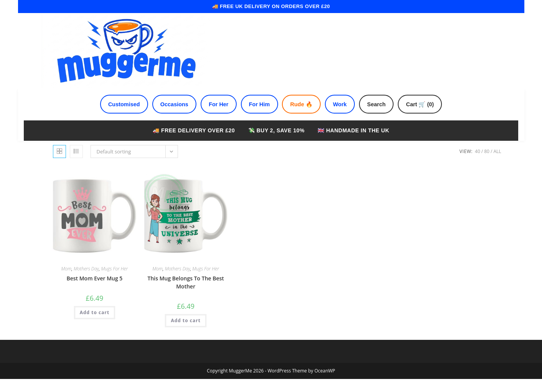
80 (487, 164)
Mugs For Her (114, 282)
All (497, 164)
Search (385, 116)
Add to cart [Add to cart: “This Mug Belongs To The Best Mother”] (185, 334)
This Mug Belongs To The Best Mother (185, 295)
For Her (214, 116)
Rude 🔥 (304, 116)
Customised (112, 116)
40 (478, 164)
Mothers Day (86, 282)
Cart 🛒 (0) (432, 116)
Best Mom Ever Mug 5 (94, 291)
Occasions (166, 116)
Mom (66, 282)
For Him (258, 116)
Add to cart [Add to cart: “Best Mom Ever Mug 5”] (95, 325)
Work (345, 116)
